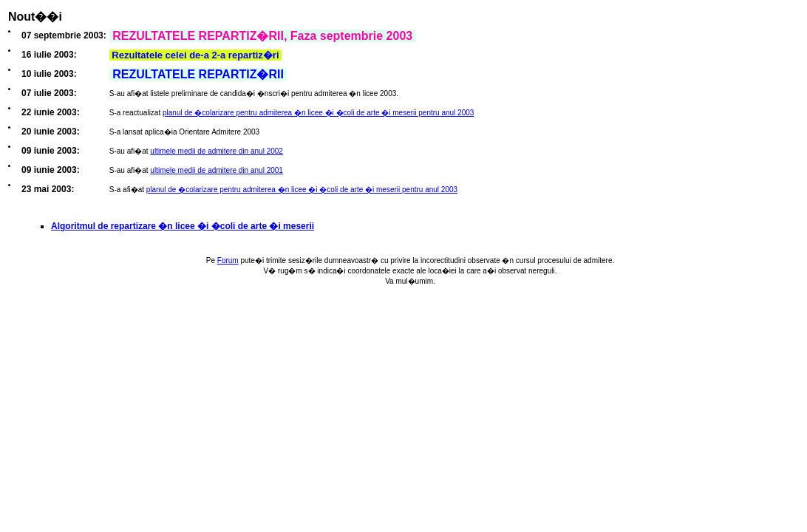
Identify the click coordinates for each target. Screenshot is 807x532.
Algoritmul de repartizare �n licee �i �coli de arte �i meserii (183, 226)
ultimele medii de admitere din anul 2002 (217, 151)
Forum (228, 260)
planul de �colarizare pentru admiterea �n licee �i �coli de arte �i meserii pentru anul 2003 (318, 113)
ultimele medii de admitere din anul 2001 (217, 170)
